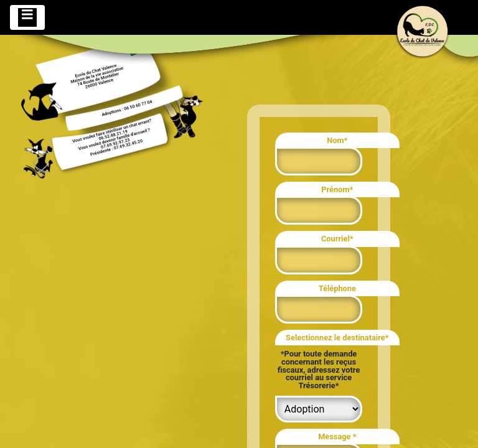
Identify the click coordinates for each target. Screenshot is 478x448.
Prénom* (337, 189)
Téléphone (337, 288)
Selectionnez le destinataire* (337, 338)
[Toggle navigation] (27, 17)
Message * (337, 436)
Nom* (337, 140)
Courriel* (337, 239)
